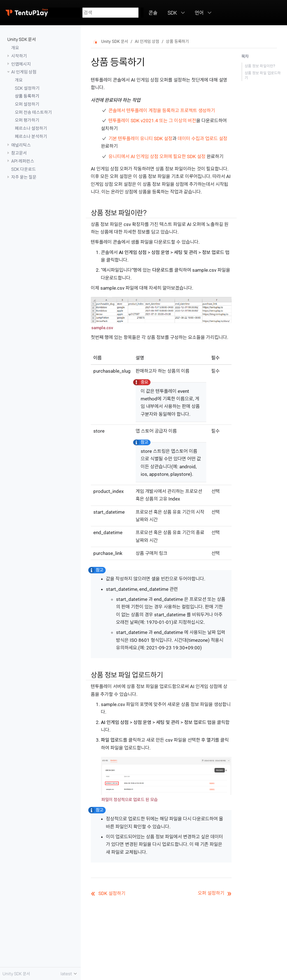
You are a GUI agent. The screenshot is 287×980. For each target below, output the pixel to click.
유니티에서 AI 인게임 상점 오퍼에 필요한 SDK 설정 (157, 156)
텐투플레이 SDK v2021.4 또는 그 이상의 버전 (152, 121)
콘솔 (153, 13)
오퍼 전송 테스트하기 (33, 112)
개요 (15, 48)
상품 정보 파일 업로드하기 (263, 75)
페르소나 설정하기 (31, 128)
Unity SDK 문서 (22, 39)
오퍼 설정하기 (27, 104)
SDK (172, 13)
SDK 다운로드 (24, 169)
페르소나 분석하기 (31, 136)
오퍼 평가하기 (27, 120)
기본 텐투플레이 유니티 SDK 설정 (140, 139)
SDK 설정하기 (27, 88)
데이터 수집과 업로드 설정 (202, 139)
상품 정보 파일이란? (260, 66)
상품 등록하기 (27, 96)
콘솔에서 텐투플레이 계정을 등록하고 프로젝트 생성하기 (162, 110)
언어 (199, 13)
